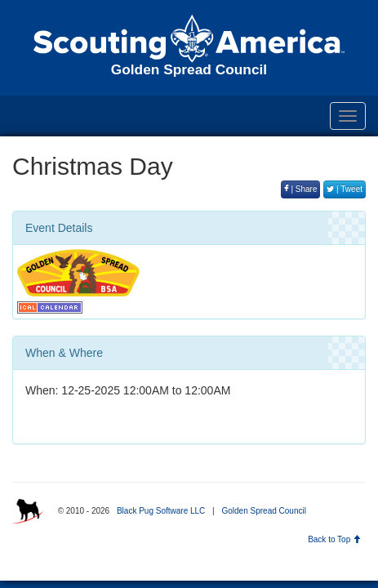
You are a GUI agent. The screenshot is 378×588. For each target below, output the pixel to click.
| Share (301, 189)
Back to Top (334, 539)
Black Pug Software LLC (161, 511)
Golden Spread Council (263, 511)
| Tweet (345, 189)
